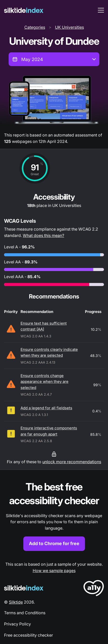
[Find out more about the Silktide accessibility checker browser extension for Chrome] (54, 515)
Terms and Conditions (25, 613)
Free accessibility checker (29, 635)
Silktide (16, 602)
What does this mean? (43, 235)
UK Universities (69, 27)
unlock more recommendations (72, 462)
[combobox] (54, 59)
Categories (35, 27)
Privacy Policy (17, 624)
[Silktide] (24, 10)
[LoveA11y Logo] (94, 589)
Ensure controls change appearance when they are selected (44, 382)
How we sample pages (54, 571)
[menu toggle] (101, 10)
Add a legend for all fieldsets (46, 408)
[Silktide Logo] (24, 588)
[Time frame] (54, 59)
